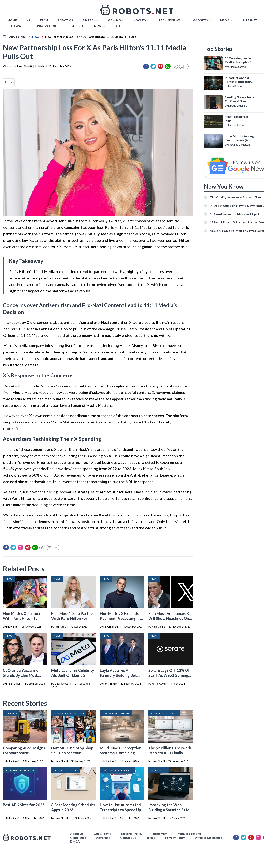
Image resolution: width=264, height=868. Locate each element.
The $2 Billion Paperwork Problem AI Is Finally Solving (170, 753)
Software (16, 26)
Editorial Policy (132, 834)
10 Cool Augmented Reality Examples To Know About (239, 60)
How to (140, 20)
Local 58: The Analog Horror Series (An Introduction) (239, 138)
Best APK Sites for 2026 (24, 805)
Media (225, 20)
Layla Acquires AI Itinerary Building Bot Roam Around (118, 675)
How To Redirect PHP (237, 119)
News (99, 26)
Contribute (78, 838)
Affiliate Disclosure (209, 838)
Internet (250, 20)
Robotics (65, 20)
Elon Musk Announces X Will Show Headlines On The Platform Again (169, 618)
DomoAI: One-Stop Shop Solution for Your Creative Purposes (72, 753)
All (118, 26)
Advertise (103, 838)
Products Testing (189, 834)
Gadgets (200, 20)
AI (28, 20)
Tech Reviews (169, 20)
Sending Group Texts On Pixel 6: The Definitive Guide (240, 99)
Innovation (47, 26)
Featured (76, 26)
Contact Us (128, 838)
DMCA (75, 841)
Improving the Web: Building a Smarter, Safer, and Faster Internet (170, 810)
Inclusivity (160, 834)
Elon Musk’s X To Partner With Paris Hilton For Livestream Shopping (73, 618)
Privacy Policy (175, 838)
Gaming (114, 20)
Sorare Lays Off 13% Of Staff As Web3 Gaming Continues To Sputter (169, 675)
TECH (44, 20)
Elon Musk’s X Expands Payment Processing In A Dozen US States (121, 618)
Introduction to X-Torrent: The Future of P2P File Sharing (239, 80)
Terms (151, 838)
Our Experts (102, 834)
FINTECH (89, 20)
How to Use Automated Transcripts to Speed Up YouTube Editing (120, 810)
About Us (77, 834)
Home (12, 20)
